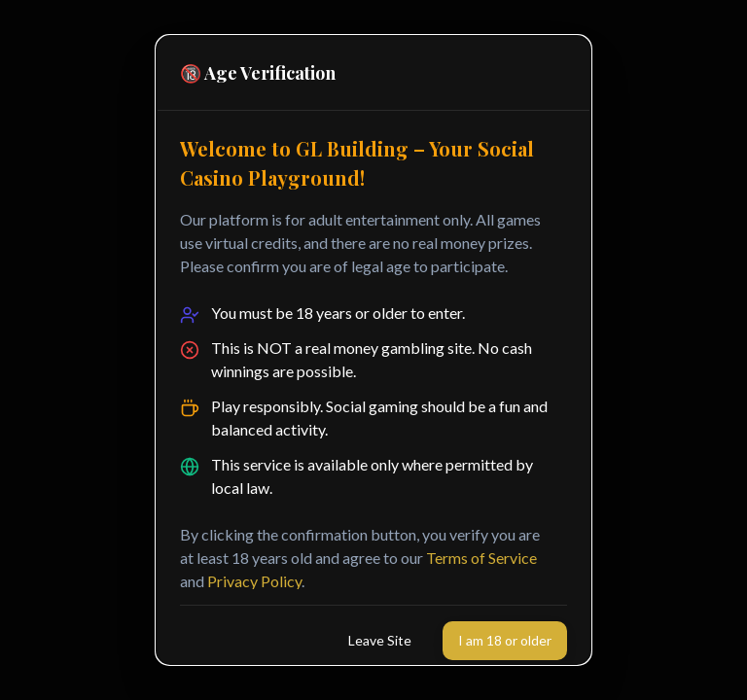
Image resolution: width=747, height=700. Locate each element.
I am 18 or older (505, 640)
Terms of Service (481, 558)
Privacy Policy (254, 581)
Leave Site (380, 640)
